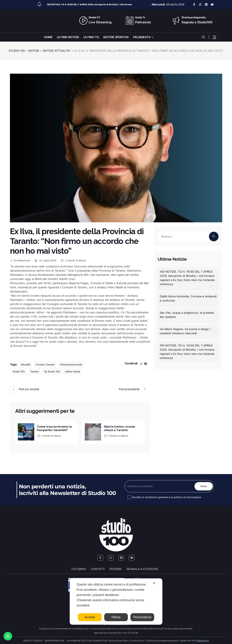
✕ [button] (154, 583)
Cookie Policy (138, 640)
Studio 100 (20, 372)
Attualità (26, 365)
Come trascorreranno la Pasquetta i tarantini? (56, 428)
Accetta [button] (90, 617)
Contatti (98, 568)
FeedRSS (115, 568)
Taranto (37, 372)
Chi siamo (79, 568)
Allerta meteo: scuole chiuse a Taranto (121, 428)
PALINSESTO (142, 37)
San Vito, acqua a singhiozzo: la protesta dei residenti (187, 315)
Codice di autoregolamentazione (162, 640)
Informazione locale (77, 365)
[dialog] (116, 602)
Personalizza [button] (142, 617)
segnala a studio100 (142, 568)
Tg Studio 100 (56, 372)
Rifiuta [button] (116, 617)
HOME (48, 37)
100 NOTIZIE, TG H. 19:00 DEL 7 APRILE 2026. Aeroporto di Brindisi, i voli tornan (89, 5)
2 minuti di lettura (73, 260)
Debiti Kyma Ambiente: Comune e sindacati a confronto (188, 298)
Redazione (20, 260)
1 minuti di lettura (49, 435)
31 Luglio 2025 (45, 260)
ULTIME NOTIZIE (68, 37)
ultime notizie (79, 372)
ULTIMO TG (91, 37)
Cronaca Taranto (48, 365)
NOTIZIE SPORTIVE (116, 37)
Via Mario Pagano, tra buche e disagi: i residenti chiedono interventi (185, 331)
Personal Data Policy (119, 640)
